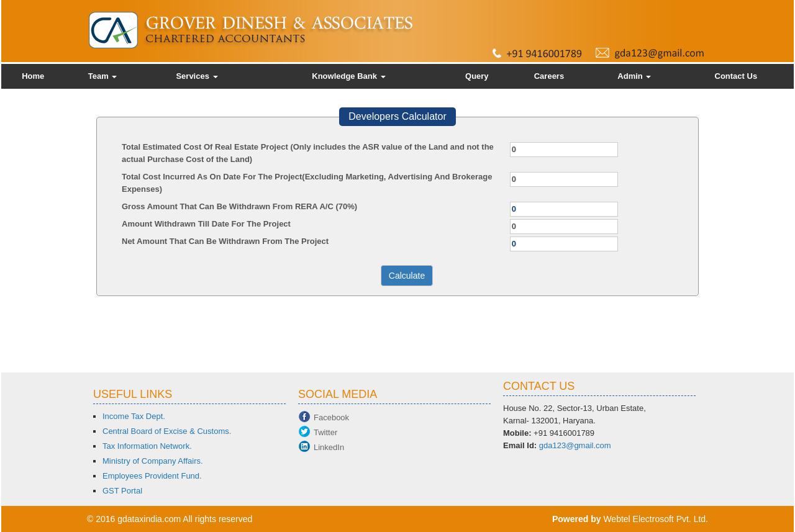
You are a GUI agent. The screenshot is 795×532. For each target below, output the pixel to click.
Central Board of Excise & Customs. (167, 431)
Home (33, 76)
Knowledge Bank (348, 76)
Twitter (325, 432)
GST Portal (122, 491)
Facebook (331, 417)
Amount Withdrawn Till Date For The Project (206, 224)
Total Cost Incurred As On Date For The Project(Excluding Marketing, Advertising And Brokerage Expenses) (307, 183)
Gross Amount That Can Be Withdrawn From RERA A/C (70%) (239, 206)
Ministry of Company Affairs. (153, 461)
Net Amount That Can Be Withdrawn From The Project (225, 241)
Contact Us (736, 76)
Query (477, 76)
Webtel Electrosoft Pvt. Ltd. (656, 519)
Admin (634, 76)
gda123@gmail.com (575, 445)
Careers (549, 76)
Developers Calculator (397, 116)
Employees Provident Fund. (152, 476)
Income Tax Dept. (134, 416)
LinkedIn (329, 447)
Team (103, 76)
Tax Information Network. (147, 446)
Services (197, 76)
